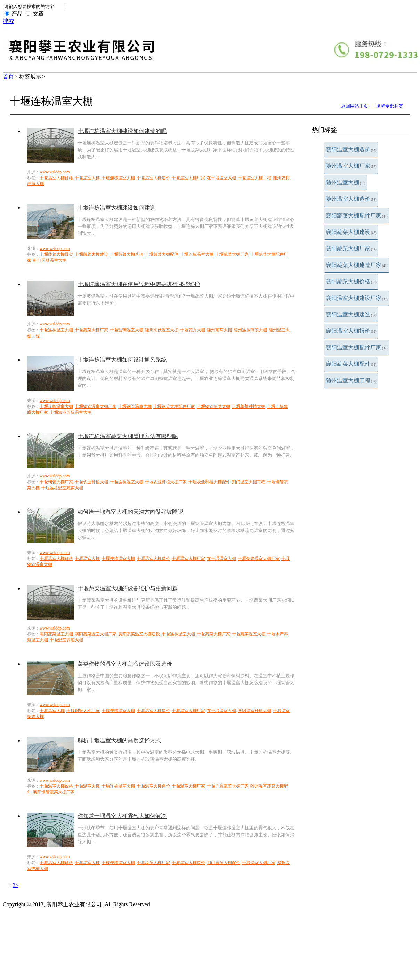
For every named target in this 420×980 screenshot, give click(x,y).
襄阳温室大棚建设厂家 (357, 298)
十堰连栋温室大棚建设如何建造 (116, 208)
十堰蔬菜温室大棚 (249, 634)
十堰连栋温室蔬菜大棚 (62, 488)
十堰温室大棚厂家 (188, 178)
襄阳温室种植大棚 (255, 711)
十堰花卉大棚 (193, 330)
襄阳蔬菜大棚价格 (351, 281)
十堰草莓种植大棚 (249, 406)
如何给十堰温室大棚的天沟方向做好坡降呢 (130, 512)
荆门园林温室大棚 (50, 260)
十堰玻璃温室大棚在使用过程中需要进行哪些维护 (139, 284)
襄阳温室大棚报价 (351, 331)
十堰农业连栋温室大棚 (71, 412)
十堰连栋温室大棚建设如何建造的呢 (122, 131)
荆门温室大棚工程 (249, 482)
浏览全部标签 (390, 106)
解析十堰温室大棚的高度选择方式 (119, 740)
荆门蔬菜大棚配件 (224, 863)
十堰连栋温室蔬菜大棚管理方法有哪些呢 (128, 436)
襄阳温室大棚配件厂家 (357, 347)
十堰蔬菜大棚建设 (91, 254)
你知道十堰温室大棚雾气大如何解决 (122, 816)
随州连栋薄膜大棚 (250, 330)
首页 (8, 76)
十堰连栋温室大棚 (118, 178)
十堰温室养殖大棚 (66, 640)
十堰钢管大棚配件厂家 (174, 406)
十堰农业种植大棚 (91, 482)
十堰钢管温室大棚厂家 (96, 406)
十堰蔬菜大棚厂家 (232, 254)
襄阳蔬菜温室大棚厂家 (96, 634)
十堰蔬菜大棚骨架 (56, 254)
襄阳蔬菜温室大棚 (56, 634)
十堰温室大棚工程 (255, 178)
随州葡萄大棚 (219, 330)
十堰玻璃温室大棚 (127, 330)
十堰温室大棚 (87, 178)
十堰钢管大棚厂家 (56, 482)
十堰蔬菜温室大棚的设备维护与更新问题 (128, 588)
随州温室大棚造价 (351, 199)
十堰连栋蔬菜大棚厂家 (228, 786)
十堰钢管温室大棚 (135, 406)
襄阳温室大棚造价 (351, 149)
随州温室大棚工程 (351, 381)
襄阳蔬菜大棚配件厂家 (357, 216)
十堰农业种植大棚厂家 (166, 482)
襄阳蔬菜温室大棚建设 (139, 634)
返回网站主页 (355, 106)
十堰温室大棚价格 (56, 178)
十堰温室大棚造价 (153, 178)
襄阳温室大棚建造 (351, 314)
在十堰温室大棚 (221, 178)
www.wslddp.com (55, 172)
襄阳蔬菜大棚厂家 (351, 248)
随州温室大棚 (346, 183)
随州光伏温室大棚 (162, 330)
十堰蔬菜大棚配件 (162, 254)
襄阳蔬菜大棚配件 (351, 364)
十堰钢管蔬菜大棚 (213, 406)
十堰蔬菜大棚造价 (127, 254)
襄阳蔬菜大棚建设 (351, 232)
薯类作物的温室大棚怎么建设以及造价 (125, 664)
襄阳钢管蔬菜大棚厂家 (54, 792)
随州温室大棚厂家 (351, 166)
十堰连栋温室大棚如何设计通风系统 (122, 360)
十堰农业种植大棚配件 (209, 482)
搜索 (8, 21)
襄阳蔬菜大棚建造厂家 (357, 265)
